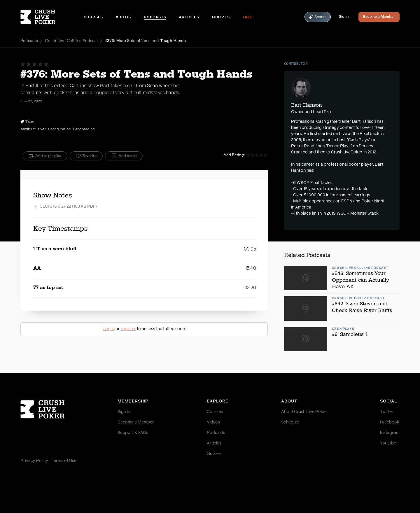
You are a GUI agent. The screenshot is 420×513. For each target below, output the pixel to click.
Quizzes (221, 17)
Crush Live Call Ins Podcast (71, 41)
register (128, 329)
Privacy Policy (34, 461)
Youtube (388, 443)
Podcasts (155, 17)
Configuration (59, 129)
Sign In (345, 17)
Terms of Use (64, 461)
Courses (93, 17)
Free (248, 17)
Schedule (290, 422)
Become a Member (379, 17)
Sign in (124, 412)
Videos (123, 17)
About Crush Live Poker (304, 412)
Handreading (84, 129)
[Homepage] (52, 17)
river (42, 129)
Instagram (390, 433)
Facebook (390, 422)
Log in (109, 329)
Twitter (387, 412)
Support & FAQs (133, 433)
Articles (189, 17)
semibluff (28, 129)
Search (318, 17)
